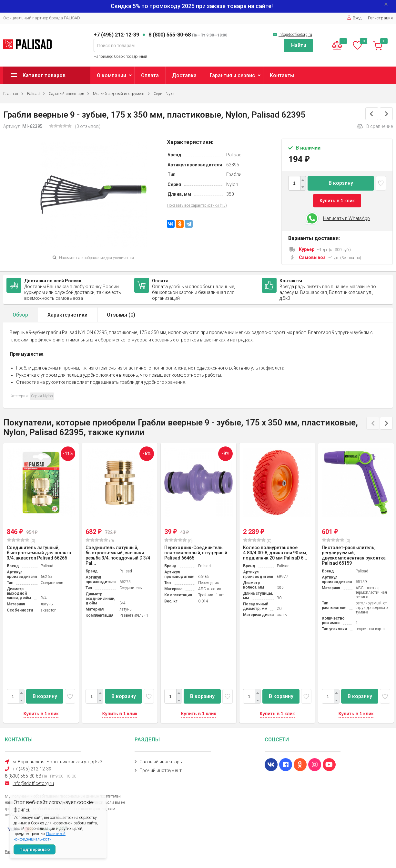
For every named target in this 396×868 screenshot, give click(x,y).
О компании (112, 75)
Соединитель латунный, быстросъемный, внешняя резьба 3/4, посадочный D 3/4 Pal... (118, 555)
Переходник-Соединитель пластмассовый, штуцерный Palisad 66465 (196, 553)
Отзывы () (121, 315)
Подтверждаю (35, 849)
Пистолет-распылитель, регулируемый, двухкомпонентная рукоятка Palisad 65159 (354, 555)
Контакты (282, 75)
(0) (21, 540)
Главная (11, 94)
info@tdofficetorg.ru (295, 35)
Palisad (33, 94)
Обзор (20, 315)
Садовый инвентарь (66, 94)
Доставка (184, 75)
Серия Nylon (165, 94)
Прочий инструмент (161, 770)
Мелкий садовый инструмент (119, 94)
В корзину (341, 183)
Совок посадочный (131, 57)
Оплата (150, 75)
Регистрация (380, 18)
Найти (299, 45)
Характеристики (67, 315)
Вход (354, 18)
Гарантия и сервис (232, 75)
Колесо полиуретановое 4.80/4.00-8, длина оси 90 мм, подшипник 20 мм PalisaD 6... (275, 553)
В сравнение (375, 127)
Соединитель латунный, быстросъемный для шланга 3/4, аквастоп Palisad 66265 (39, 553)
